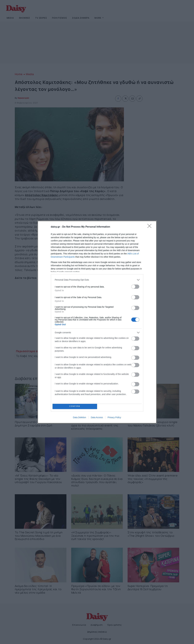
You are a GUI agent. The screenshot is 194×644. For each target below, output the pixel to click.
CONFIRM (75, 406)
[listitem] (97, 280)
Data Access (97, 417)
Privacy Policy (114, 417)
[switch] (135, 287)
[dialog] (97, 322)
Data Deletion (80, 417)
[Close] (150, 227)
